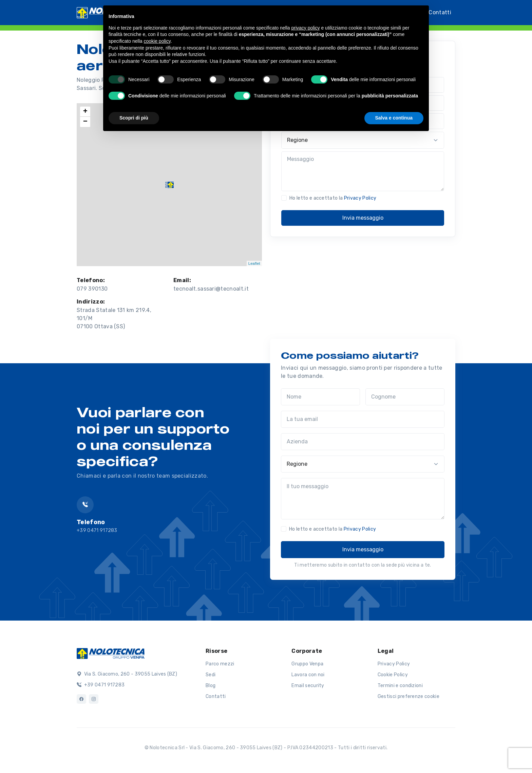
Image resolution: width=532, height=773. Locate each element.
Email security (308, 686)
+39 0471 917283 (101, 685)
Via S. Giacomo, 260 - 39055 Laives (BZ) (127, 674)
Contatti (440, 12)
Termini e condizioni (400, 686)
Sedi (211, 675)
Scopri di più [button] (134, 118)
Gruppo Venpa (307, 664)
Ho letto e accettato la (333, 198)
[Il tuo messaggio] (363, 499)
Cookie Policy (393, 675)
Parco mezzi (220, 664)
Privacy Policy (360, 198)
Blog (211, 686)
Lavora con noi (308, 675)
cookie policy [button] (157, 41)
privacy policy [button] (306, 28)
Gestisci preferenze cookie (408, 696)
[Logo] (111, 653)
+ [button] (85, 112)
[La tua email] (363, 419)
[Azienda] (363, 442)
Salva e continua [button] (394, 118)
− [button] (85, 122)
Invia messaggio (363, 218)
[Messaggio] (363, 171)
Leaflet (254, 263)
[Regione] (363, 140)
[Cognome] (405, 397)
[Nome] (320, 397)
